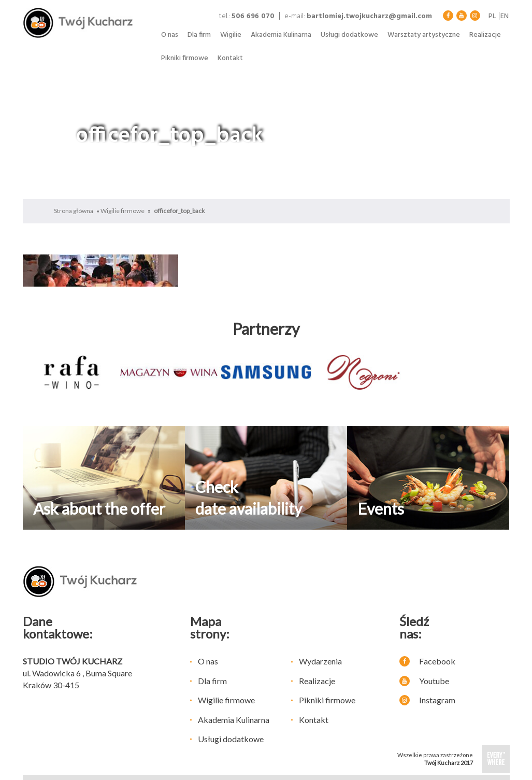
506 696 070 (253, 16)
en (505, 16)
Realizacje (485, 35)
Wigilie (231, 35)
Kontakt (230, 58)
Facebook (427, 661)
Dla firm (199, 35)
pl (492, 16)
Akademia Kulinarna (281, 35)
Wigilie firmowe (123, 211)
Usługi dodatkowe (349, 35)
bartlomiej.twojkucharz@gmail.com (369, 16)
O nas (170, 35)
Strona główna (74, 211)
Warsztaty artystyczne (424, 35)
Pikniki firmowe (185, 58)
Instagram (427, 700)
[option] (71, 372)
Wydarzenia (320, 661)
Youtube (424, 681)
